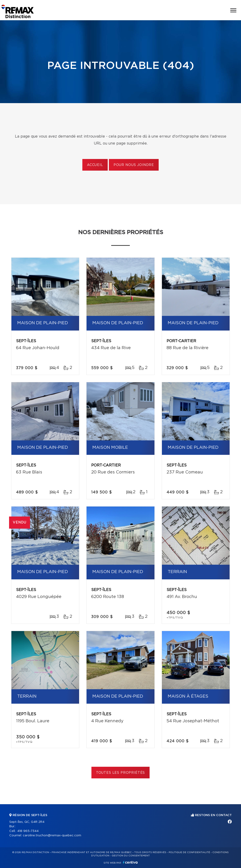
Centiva (130, 862)
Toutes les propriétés (121, 773)
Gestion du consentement (131, 856)
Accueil (95, 165)
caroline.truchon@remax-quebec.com (52, 836)
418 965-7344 (28, 831)
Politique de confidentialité (189, 852)
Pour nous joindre (134, 165)
